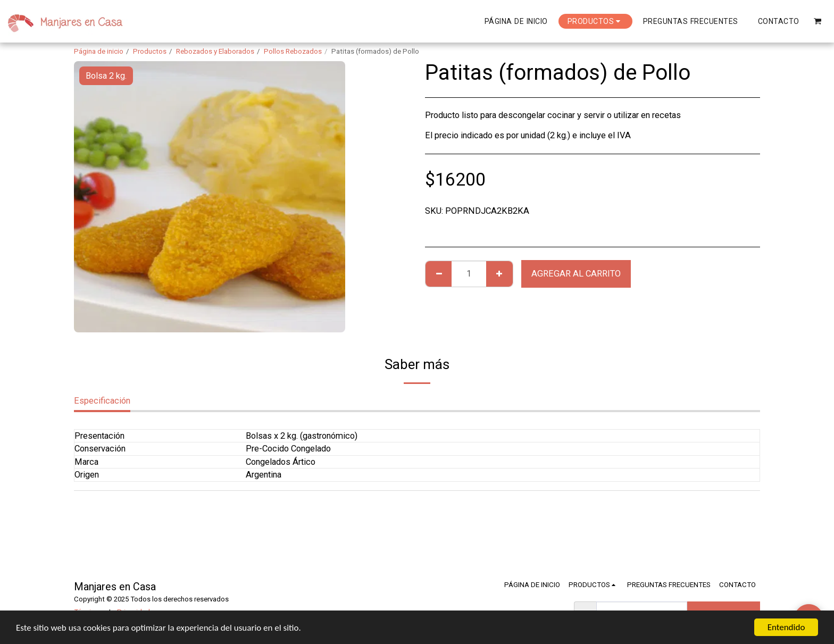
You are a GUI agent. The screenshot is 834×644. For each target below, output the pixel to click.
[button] (818, 21)
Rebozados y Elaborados (215, 51)
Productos (150, 51)
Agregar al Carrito (576, 274)
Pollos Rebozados (293, 51)
